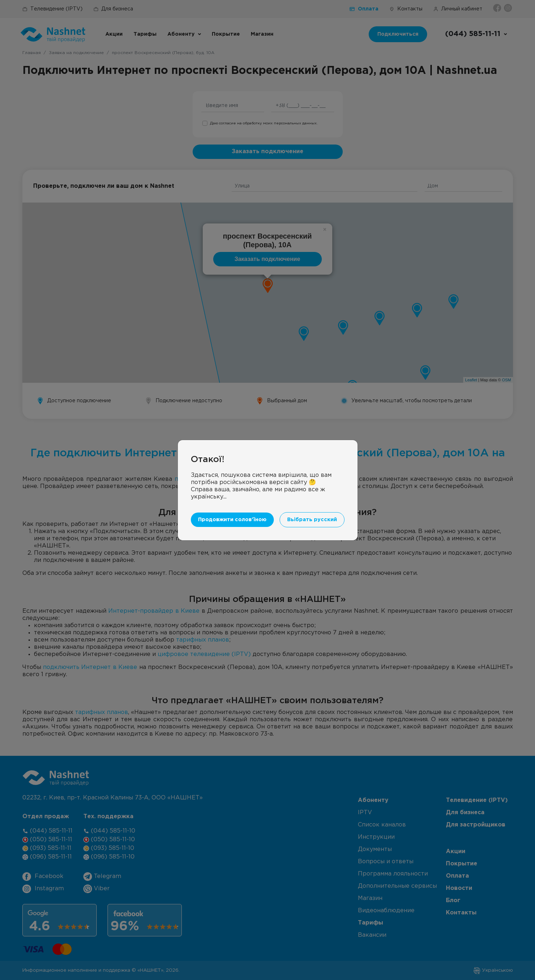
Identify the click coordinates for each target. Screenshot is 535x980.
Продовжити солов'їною (232, 520)
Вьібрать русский (312, 520)
